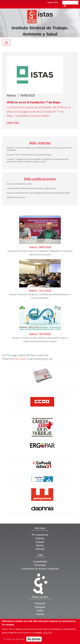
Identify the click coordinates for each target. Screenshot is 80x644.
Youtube (40, 614)
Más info (48, 634)
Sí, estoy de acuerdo (14, 641)
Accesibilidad (40, 562)
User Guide (20, 359)
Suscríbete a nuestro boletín (32, 116)
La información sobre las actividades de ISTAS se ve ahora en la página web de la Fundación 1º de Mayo (39, 111)
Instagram (40, 607)
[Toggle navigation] (6, 43)
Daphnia (40, 538)
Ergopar (40, 542)
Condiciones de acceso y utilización (40, 569)
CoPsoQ (40, 549)
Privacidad (40, 565)
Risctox (40, 545)
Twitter (40, 611)
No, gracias (34, 641)
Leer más (13, 122)
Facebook (40, 603)
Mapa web (53, 2)
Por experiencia (40, 535)
